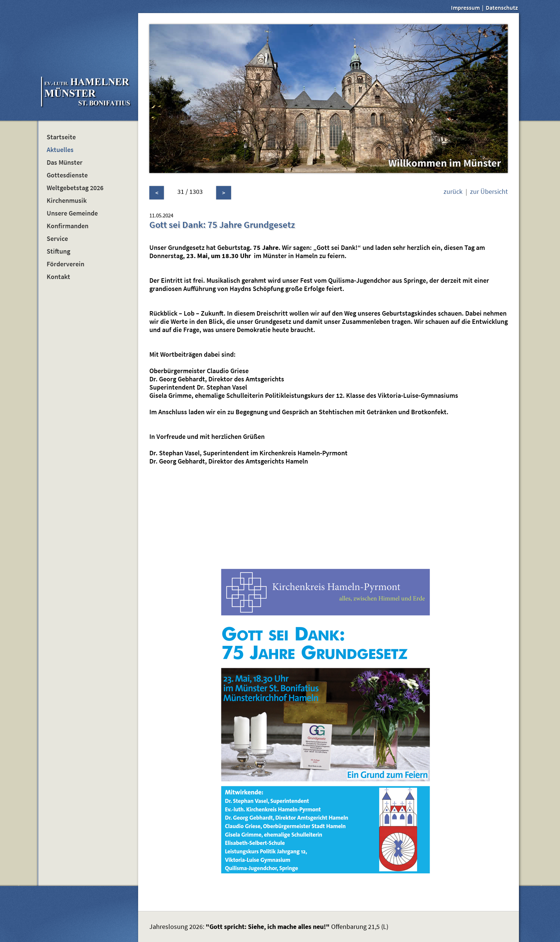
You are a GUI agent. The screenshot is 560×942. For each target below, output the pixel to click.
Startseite (61, 137)
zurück (453, 192)
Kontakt (58, 277)
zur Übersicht (489, 192)
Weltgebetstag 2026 (75, 188)
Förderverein (66, 264)
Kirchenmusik (67, 201)
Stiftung (58, 251)
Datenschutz (502, 7)
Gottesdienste (67, 175)
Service (57, 239)
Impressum (465, 7)
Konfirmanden (68, 226)
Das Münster (65, 162)
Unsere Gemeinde (72, 213)
